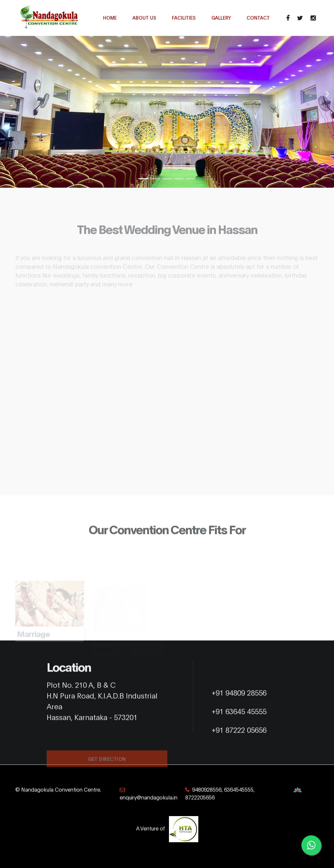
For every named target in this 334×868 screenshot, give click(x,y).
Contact (258, 17)
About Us (144, 17)
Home (110, 17)
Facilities (184, 17)
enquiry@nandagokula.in (149, 797)
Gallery (221, 17)
